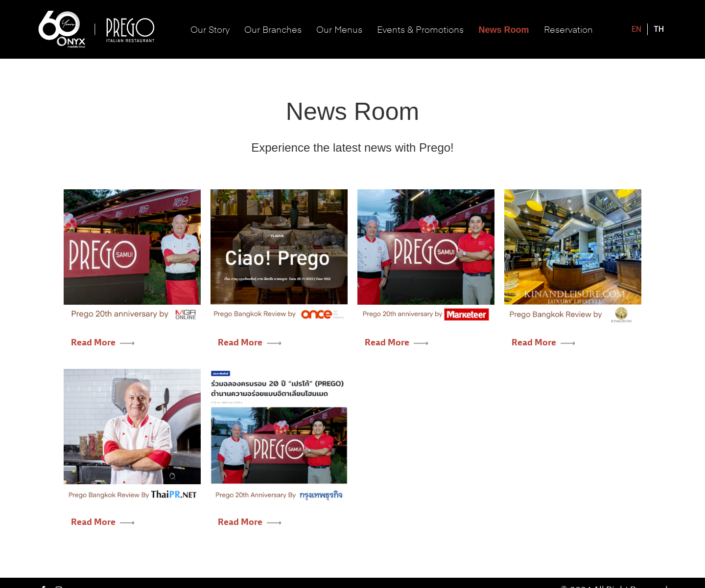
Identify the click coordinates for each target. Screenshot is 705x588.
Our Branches (273, 29)
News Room (504, 30)
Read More (103, 342)
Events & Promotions (420, 29)
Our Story (210, 29)
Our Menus (339, 29)
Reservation (568, 29)
